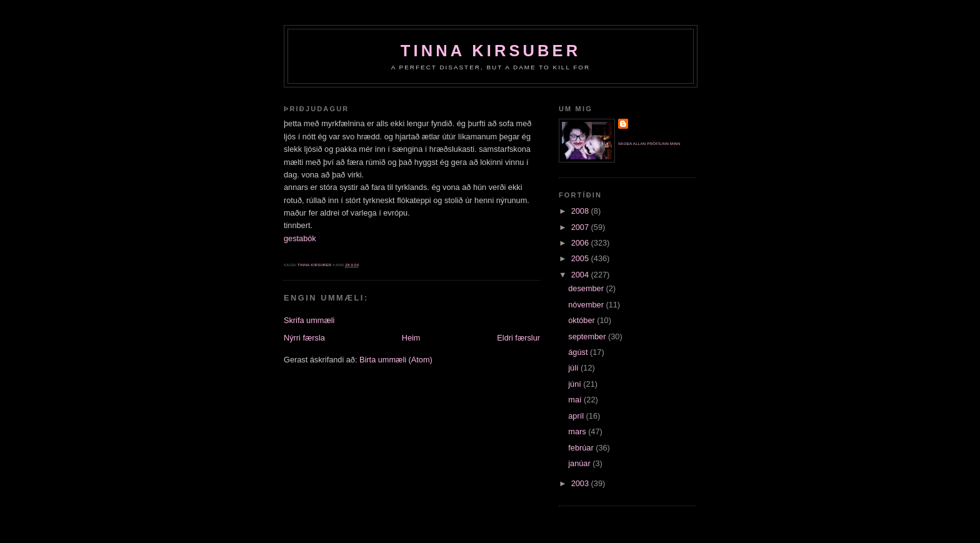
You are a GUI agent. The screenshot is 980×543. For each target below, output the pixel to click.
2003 (581, 483)
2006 (581, 243)
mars (578, 431)
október (582, 320)
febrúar (582, 448)
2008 (581, 211)
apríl (577, 416)
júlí (574, 368)
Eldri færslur (518, 338)
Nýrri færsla (304, 338)
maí (576, 400)
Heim (411, 338)
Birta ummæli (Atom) (396, 360)
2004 (581, 275)
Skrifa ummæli (309, 320)
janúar (580, 463)
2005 (581, 258)
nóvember (587, 305)
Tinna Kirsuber (491, 51)
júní (576, 384)
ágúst (579, 352)
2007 (581, 227)
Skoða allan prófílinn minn (649, 144)
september (588, 336)
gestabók (300, 238)
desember (587, 288)
